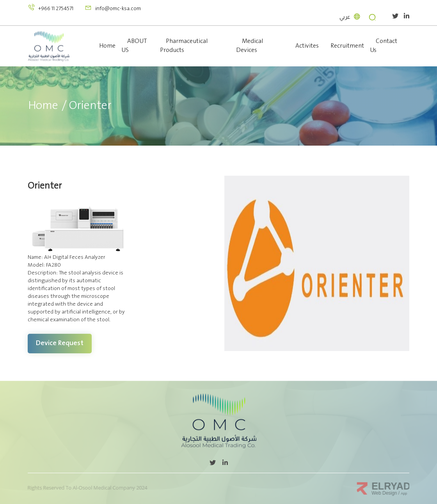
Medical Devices (250, 46)
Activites (307, 46)
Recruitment (347, 46)
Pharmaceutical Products (184, 46)
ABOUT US (134, 46)
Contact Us (384, 46)
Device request (60, 343)
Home (107, 46)
